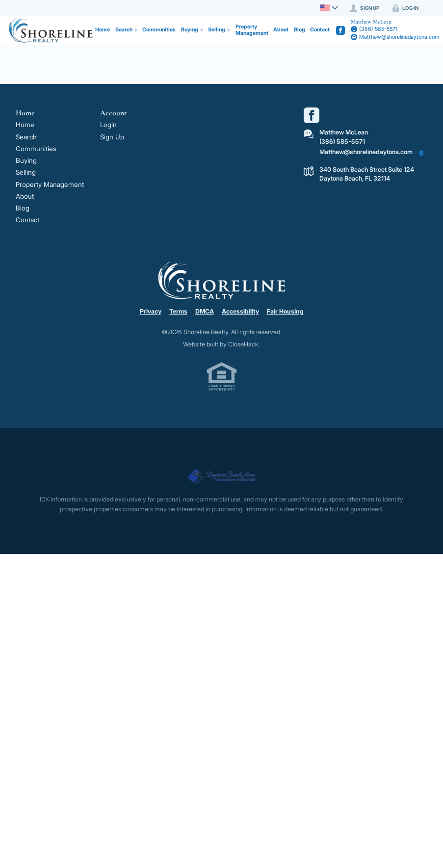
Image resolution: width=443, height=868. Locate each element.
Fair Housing (285, 311)
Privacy (151, 311)
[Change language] (328, 8)
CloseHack (243, 344)
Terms (178, 311)
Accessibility (240, 311)
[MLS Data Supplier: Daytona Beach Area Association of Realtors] (221, 472)
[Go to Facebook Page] (340, 30)
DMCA (205, 311)
